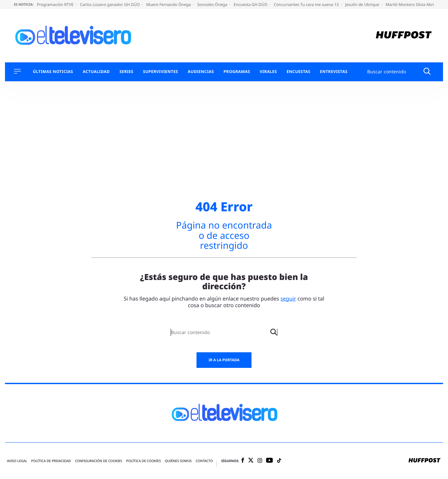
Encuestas (299, 72)
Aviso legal (17, 461)
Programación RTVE (56, 4)
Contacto (204, 461)
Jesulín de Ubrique (363, 4)
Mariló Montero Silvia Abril (411, 4)
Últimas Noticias (53, 72)
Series (126, 72)
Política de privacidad (51, 461)
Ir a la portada (224, 360)
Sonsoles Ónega (213, 4)
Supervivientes (160, 72)
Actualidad (96, 72)
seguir (288, 299)
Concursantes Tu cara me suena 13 (307, 4)
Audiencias (201, 72)
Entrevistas (334, 72)
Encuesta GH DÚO (251, 4)
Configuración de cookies (99, 461)
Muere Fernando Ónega (169, 4)
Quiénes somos (178, 461)
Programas (237, 72)
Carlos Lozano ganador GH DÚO (110, 4)
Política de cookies (144, 461)
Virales (268, 72)
